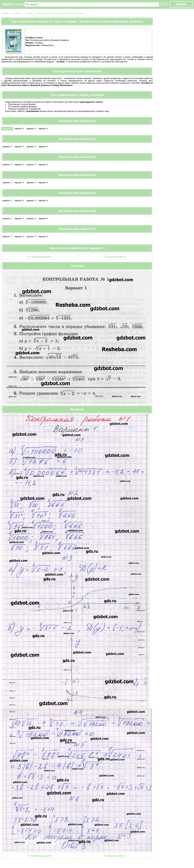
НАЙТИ (164, 4)
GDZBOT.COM (13, 4)
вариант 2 (19, 129)
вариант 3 (31, 129)
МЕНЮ (181, 4)
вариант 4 (43, 129)
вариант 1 (7, 129)
